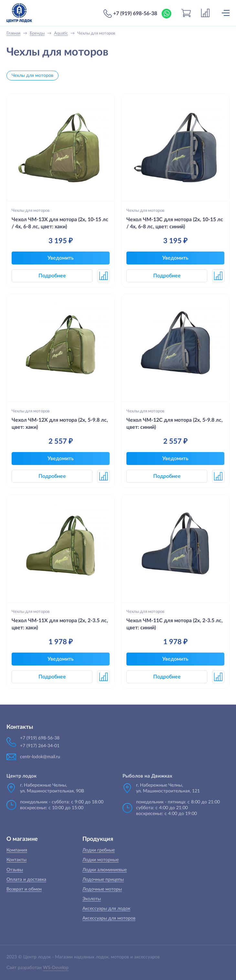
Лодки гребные (99, 850)
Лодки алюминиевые (105, 870)
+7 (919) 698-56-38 (135, 14)
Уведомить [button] (61, 258)
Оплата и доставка (26, 880)
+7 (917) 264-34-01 (40, 746)
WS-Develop (56, 968)
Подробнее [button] (52, 276)
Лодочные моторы (102, 889)
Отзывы (15, 870)
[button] (103, 276)
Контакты (16, 860)
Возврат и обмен (24, 889)
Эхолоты (92, 899)
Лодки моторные (101, 860)
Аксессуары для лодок (106, 909)
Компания (17, 850)
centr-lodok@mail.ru (40, 757)
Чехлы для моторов (32, 76)
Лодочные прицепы (103, 880)
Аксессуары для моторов (109, 918)
